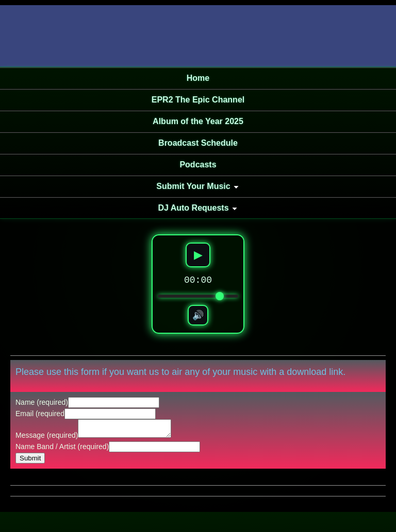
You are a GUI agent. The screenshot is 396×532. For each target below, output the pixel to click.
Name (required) (42, 402)
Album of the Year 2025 (198, 121)
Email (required (40, 414)
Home (198, 78)
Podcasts (198, 165)
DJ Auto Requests (193, 208)
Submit (30, 461)
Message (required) (47, 438)
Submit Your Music (193, 186)
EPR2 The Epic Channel (198, 100)
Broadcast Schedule (198, 143)
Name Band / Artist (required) (62, 450)
